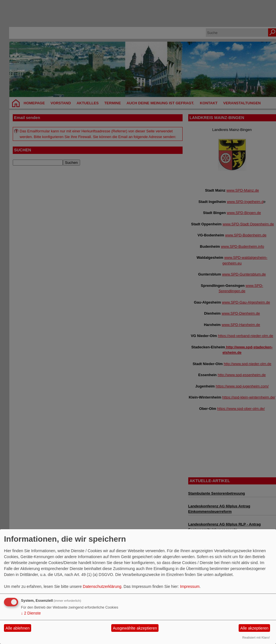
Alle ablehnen (18, 628)
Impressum (190, 586)
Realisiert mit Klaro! (256, 637)
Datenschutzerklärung (102, 586)
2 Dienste (31, 613)
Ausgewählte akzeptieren (135, 628)
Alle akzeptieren (254, 628)
